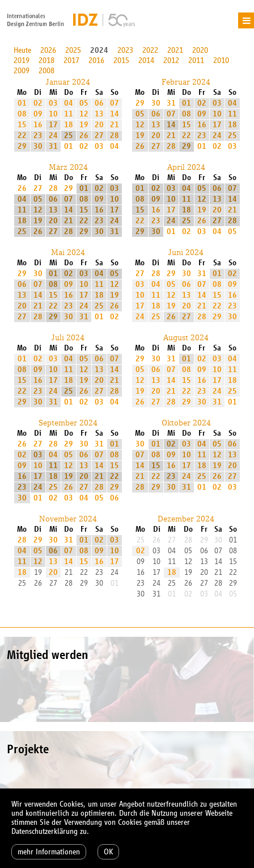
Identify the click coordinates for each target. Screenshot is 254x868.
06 (99, 103)
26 (84, 135)
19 (84, 125)
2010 (221, 60)
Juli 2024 (68, 337)
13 (99, 114)
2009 (22, 71)
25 (69, 135)
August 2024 (186, 337)
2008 (46, 71)
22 (22, 135)
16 (38, 125)
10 (53, 114)
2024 (99, 50)
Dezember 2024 (186, 519)
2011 (196, 60)
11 (69, 114)
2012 (171, 60)
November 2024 (68, 519)
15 (22, 125)
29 (22, 146)
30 (38, 146)
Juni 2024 (186, 252)
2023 (125, 50)
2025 (73, 50)
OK (108, 852)
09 (38, 114)
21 (115, 125)
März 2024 (68, 167)
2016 (96, 60)
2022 (150, 50)
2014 (146, 60)
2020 (200, 50)
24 (53, 135)
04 (69, 103)
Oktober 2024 (186, 423)
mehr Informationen (49, 852)
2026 (48, 50)
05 (84, 103)
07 (115, 103)
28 (115, 135)
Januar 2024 (68, 82)
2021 (175, 50)
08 (22, 114)
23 (38, 135)
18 (69, 125)
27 (99, 135)
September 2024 (68, 423)
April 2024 (186, 167)
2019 (22, 60)
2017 (71, 60)
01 (22, 103)
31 (53, 146)
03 (53, 103)
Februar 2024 (186, 82)
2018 (46, 60)
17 (53, 125)
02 (38, 103)
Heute (22, 50)
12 (84, 114)
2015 (121, 60)
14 (115, 114)
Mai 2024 (68, 252)
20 (99, 125)
